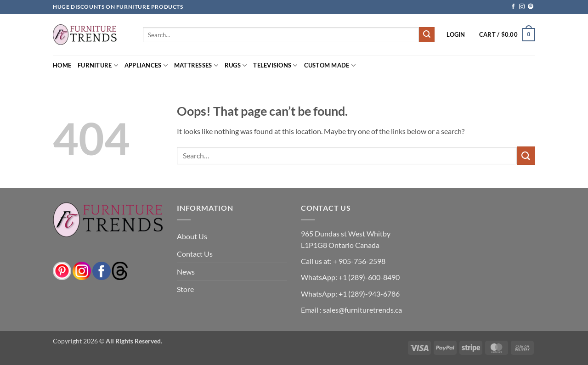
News (186, 272)
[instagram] (82, 270)
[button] (456, 34)
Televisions (275, 65)
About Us (192, 236)
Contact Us (195, 254)
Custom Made (330, 65)
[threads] (111, 270)
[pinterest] (62, 270)
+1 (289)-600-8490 (368, 277)
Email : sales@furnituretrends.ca (351, 310)
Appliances (146, 65)
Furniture (98, 65)
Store (185, 289)
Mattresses (196, 65)
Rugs (236, 65)
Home (62, 65)
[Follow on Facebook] (513, 7)
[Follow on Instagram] (522, 7)
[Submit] (427, 35)
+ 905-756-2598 (359, 261)
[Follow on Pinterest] (531, 7)
